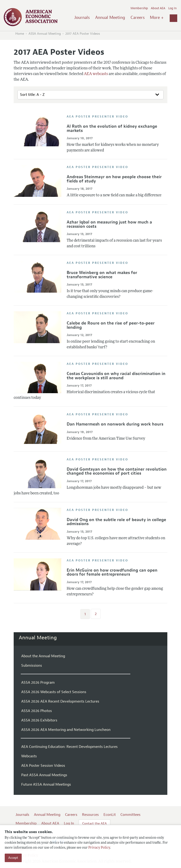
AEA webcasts (96, 74)
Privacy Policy (99, 848)
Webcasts (29, 756)
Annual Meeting (110, 17)
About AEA (158, 8)
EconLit (110, 815)
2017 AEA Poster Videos (83, 34)
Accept (13, 858)
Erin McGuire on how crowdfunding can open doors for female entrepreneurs (112, 572)
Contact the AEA (95, 824)
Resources (90, 815)
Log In (172, 8)
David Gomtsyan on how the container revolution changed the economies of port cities (117, 471)
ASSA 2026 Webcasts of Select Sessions (54, 692)
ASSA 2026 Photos (37, 711)
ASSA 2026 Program (38, 683)
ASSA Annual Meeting (45, 34)
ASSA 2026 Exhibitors (39, 720)
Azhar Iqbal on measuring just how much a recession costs (109, 224)
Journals (82, 17)
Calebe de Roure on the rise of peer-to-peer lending (111, 325)
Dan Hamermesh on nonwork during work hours (115, 424)
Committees (130, 815)
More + (157, 17)
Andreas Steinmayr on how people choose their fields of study (114, 179)
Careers (138, 17)
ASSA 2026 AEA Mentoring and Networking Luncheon (66, 730)
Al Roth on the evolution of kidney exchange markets (112, 128)
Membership (139, 8)
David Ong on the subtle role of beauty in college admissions (116, 522)
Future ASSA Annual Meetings (46, 784)
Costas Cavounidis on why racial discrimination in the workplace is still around (116, 376)
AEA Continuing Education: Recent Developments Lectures (69, 747)
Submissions (32, 666)
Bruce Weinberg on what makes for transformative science (102, 275)
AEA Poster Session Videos (43, 766)
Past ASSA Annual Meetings (44, 775)
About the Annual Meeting (43, 656)
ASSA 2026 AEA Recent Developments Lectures (60, 701)
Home (20, 34)
